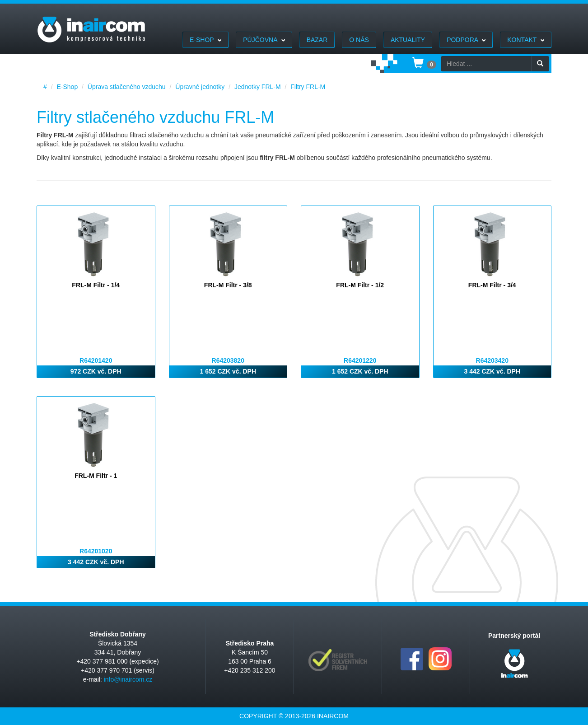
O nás (359, 40)
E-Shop (205, 40)
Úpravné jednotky (200, 87)
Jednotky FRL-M (258, 87)
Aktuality (408, 40)
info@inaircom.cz (128, 679)
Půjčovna (264, 40)
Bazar (317, 40)
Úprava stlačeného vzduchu (127, 87)
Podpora (466, 40)
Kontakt (526, 40)
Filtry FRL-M (308, 87)
